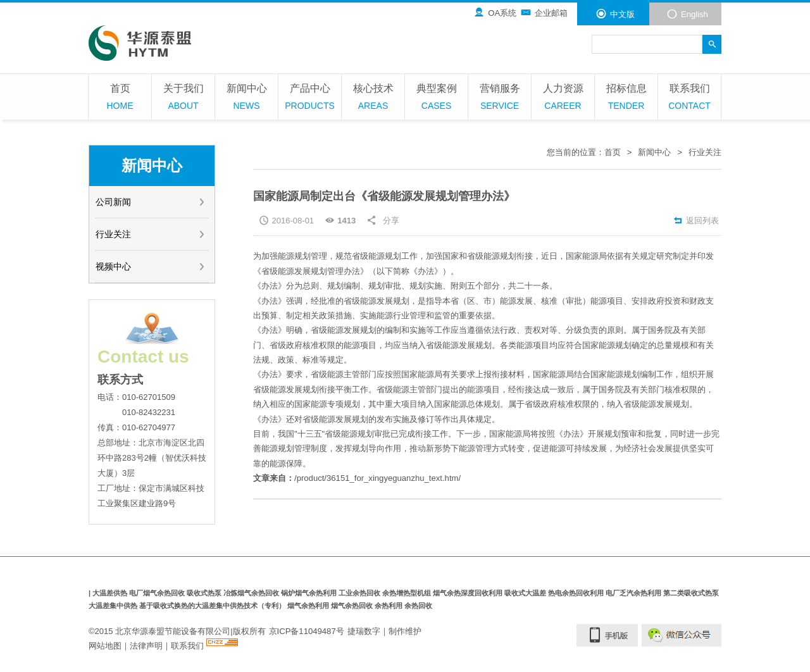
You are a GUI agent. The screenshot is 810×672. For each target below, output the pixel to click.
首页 (120, 98)
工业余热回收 (360, 593)
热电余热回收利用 (577, 593)
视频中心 (151, 266)
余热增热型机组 (408, 593)
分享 (391, 221)
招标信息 (626, 98)
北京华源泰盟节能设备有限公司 (173, 631)
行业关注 (151, 234)
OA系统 (495, 13)
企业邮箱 (544, 13)
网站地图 (105, 646)
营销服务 (500, 98)
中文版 (615, 14)
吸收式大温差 (526, 593)
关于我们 (183, 98)
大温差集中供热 (114, 606)
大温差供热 (111, 593)
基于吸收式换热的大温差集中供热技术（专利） (213, 606)
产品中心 (310, 98)
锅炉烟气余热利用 (310, 593)
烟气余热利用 (309, 606)
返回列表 (696, 221)
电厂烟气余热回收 (158, 593)
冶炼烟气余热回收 (252, 593)
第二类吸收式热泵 (691, 593)
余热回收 (418, 606)
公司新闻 (151, 202)
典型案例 (436, 98)
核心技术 (373, 98)
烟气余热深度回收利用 (469, 593)
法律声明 (146, 646)
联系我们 (689, 98)
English (687, 14)
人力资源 (563, 98)
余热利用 (389, 606)
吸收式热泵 (205, 593)
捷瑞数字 (363, 631)
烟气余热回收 (353, 606)
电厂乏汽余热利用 (634, 593)
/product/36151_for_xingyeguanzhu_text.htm (376, 478)
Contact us (143, 357)
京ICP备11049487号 (307, 631)
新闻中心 (246, 98)
